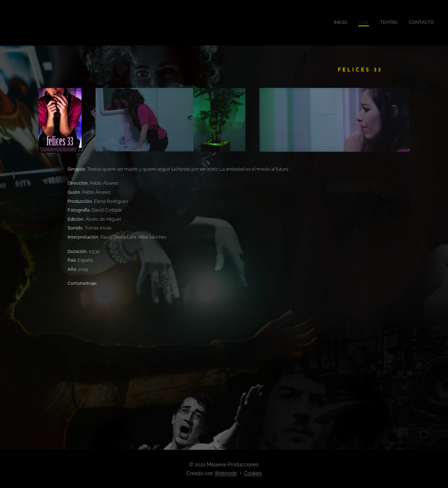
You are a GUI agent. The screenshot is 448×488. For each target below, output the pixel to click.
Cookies (253, 473)
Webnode (226, 473)
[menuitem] (402, 23)
